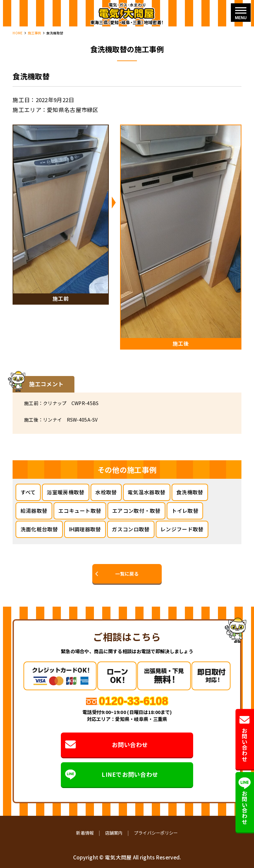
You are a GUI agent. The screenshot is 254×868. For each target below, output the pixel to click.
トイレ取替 (185, 510)
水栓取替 (106, 492)
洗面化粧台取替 (39, 529)
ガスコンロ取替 (131, 529)
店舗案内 (114, 833)
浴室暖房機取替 (65, 492)
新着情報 (85, 833)
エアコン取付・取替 (136, 510)
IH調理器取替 (85, 529)
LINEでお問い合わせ (112, 775)
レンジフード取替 (182, 529)
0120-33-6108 (133, 701)
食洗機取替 (190, 492)
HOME (18, 33)
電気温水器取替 (147, 492)
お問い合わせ (107, 745)
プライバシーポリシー (156, 833)
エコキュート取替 (80, 510)
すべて (28, 492)
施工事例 (35, 33)
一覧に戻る (127, 574)
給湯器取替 (34, 510)
